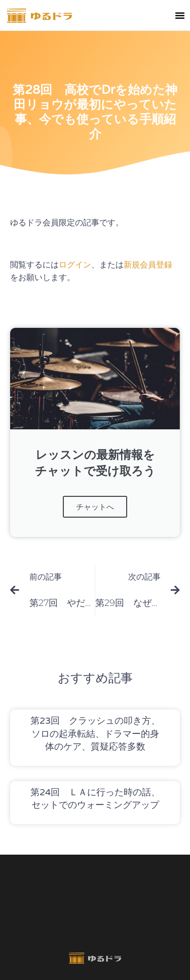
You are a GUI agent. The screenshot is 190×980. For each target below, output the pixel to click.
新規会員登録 (148, 265)
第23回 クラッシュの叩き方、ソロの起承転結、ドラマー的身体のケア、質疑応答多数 (95, 733)
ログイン (75, 265)
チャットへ (95, 507)
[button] (180, 15)
